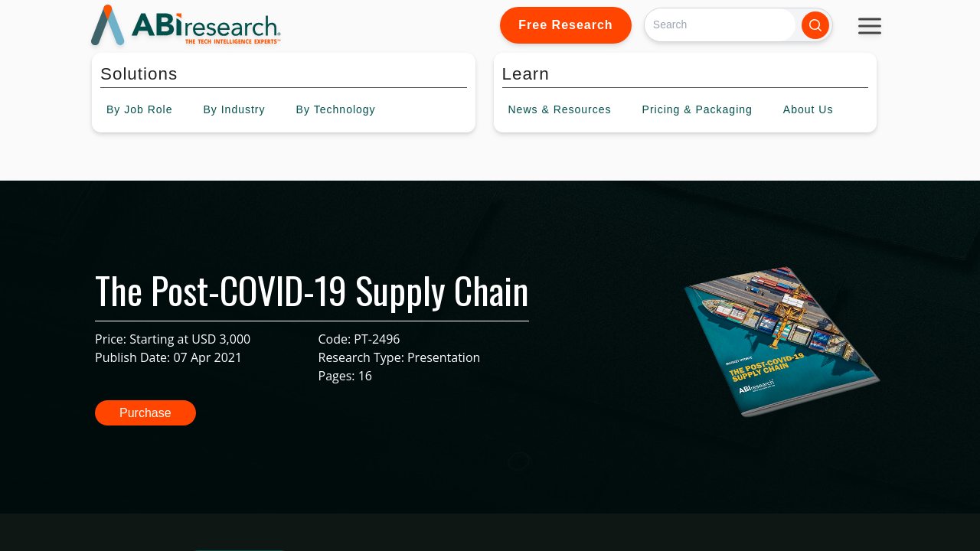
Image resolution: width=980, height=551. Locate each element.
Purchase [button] (145, 413)
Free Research (565, 25)
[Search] (720, 25)
